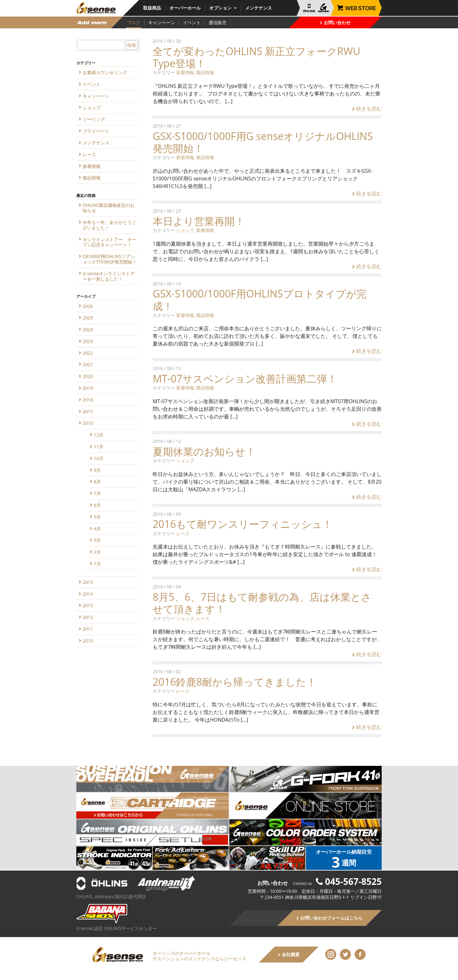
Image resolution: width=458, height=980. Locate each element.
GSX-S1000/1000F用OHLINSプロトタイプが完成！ (260, 300)
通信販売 (218, 22)
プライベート (96, 131)
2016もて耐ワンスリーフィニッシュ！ (243, 524)
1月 (97, 564)
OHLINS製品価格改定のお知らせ (109, 208)
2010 (88, 641)
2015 (88, 582)
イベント (192, 22)
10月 (99, 458)
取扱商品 (152, 8)
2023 (88, 341)
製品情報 (205, 72)
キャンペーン (162, 22)
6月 (97, 505)
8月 (97, 482)
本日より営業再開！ (199, 221)
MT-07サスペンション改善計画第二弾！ (245, 378)
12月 (99, 435)
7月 (97, 493)
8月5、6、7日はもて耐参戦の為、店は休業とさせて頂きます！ (262, 603)
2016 (88, 423)
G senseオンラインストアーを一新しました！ (109, 276)
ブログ (134, 22)
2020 (88, 376)
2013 (88, 605)
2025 (88, 318)
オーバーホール (185, 8)
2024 (88, 329)
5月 (97, 517)
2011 (88, 629)
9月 (97, 470)
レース (183, 533)
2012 (88, 617)
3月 (97, 540)
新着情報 (185, 72)
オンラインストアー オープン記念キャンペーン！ (109, 242)
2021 (88, 364)
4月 (97, 529)
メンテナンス (259, 8)
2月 (97, 552)
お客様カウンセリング (105, 72)
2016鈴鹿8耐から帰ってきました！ (235, 682)
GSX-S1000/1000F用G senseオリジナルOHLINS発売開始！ (263, 142)
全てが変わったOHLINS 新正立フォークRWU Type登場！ (257, 57)
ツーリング (94, 119)
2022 (88, 353)
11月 (99, 447)
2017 (88, 412)
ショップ (185, 230)
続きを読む (367, 108)
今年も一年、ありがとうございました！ (109, 225)
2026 (88, 306)
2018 (88, 400)
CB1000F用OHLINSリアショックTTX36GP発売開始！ (110, 259)
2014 (88, 594)
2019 (88, 388)
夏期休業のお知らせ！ (204, 451)
